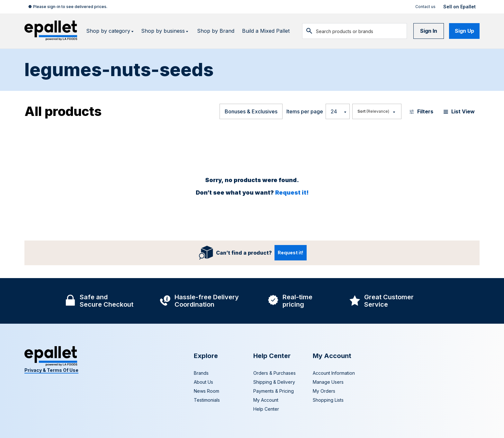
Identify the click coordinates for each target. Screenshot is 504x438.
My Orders (324, 391)
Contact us (425, 7)
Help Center (266, 409)
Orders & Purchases (274, 373)
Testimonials (207, 400)
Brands (201, 373)
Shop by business (165, 31)
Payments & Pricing (274, 391)
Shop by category (110, 31)
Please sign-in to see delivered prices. (70, 7)
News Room (207, 391)
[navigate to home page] (51, 31)
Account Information (334, 373)
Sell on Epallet (459, 7)
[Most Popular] (377, 111)
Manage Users (328, 382)
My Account (266, 400)
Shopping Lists (328, 400)
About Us (203, 382)
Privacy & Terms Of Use (51, 370)
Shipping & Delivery (274, 382)
